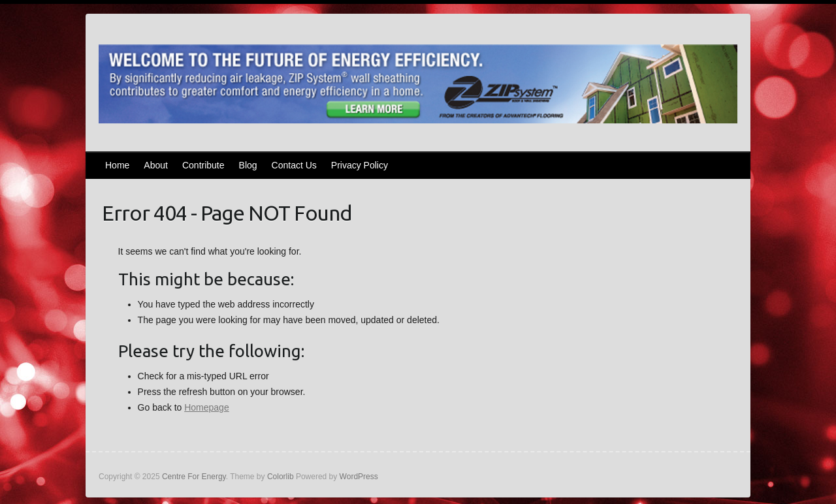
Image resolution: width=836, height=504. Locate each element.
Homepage (207, 407)
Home (117, 165)
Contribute (203, 165)
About (156, 165)
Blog (248, 165)
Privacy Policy (360, 165)
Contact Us (294, 165)
